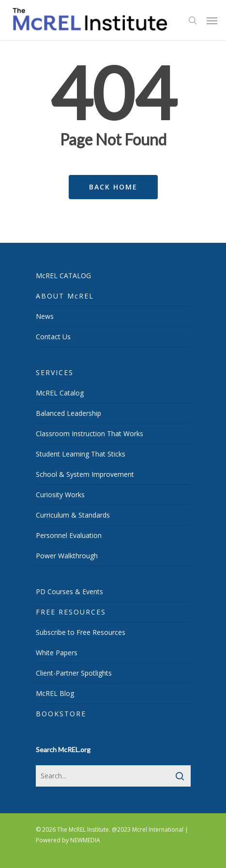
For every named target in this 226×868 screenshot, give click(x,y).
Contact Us (53, 337)
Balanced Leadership (68, 413)
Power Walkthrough (67, 556)
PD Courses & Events (69, 592)
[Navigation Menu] (212, 20)
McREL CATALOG (63, 276)
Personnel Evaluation (69, 535)
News (45, 316)
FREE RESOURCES (71, 612)
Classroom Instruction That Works (90, 434)
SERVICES (55, 372)
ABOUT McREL (65, 296)
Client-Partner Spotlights (74, 673)
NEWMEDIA (85, 840)
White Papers (57, 653)
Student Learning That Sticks (81, 454)
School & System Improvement (85, 474)
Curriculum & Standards (73, 515)
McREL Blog (55, 693)
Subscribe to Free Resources (81, 632)
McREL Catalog (60, 393)
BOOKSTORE (61, 714)
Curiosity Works (60, 495)
